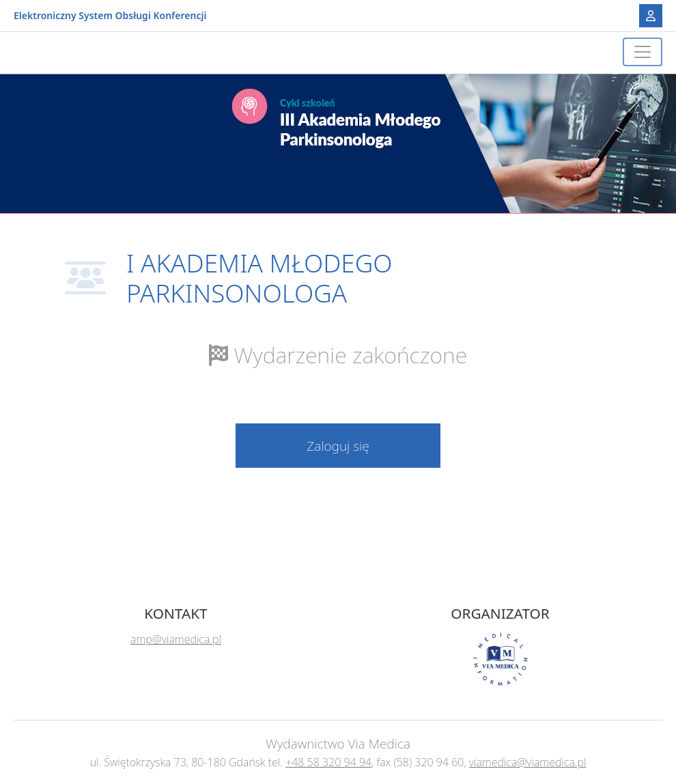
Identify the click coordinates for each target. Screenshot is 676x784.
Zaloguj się (338, 446)
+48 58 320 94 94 (328, 762)
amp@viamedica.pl (176, 639)
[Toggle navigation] (643, 52)
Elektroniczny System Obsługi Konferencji (110, 16)
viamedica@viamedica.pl (528, 762)
